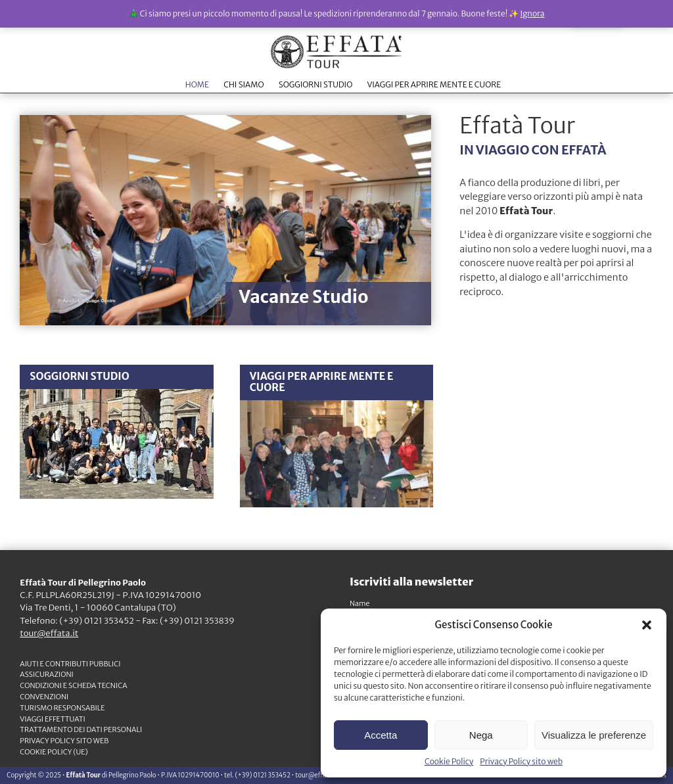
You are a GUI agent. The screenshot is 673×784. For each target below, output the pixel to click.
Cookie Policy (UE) (54, 752)
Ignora (533, 13)
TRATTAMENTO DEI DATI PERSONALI (81, 729)
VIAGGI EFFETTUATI (53, 719)
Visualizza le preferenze (594, 735)
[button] (647, 625)
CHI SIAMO (244, 84)
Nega (481, 735)
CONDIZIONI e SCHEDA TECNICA (73, 685)
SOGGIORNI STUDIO (315, 84)
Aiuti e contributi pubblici (70, 664)
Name (360, 603)
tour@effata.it (49, 633)
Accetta (381, 735)
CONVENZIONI (44, 697)
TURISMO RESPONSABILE (62, 708)
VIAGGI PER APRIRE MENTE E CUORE (434, 84)
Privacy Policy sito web (521, 761)
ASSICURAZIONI (47, 674)
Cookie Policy (449, 761)
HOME (197, 84)
